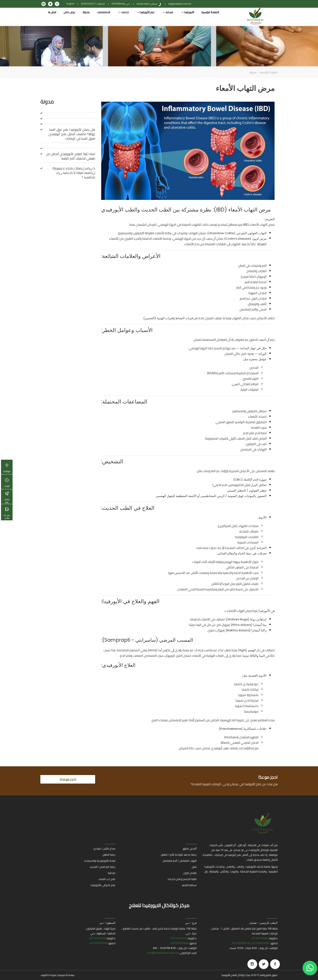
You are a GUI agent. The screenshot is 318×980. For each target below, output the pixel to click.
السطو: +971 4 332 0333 (93, 4)
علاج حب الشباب (107, 879)
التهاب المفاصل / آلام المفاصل (179, 861)
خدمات (124, 12)
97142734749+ (178, 938)
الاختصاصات (104, 12)
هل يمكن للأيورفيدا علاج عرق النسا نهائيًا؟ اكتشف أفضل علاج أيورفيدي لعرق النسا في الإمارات (72, 134)
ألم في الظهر (190, 848)
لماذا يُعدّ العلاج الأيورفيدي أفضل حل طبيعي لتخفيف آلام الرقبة (71, 156)
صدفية (112, 873)
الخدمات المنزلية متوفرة (180, 4)
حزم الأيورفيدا (146, 12)
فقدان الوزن (190, 873)
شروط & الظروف (48, 975)
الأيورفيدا (188, 12)
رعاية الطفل (109, 855)
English (71, 4)
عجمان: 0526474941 (147, 4)
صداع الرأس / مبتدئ (104, 848)
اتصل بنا (52, 12)
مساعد (168, 12)
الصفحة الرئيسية (210, 12)
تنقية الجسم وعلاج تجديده (182, 879)
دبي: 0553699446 (121, 4)
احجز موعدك (68, 779)
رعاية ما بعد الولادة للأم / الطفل (179, 855)
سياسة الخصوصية (66, 975)
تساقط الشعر (189, 885)
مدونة (86, 12)
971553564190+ (241, 943)
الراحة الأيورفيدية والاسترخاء (100, 861)
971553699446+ (179, 943)
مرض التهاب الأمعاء (245, 88)
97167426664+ (259, 938)
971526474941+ (261, 943)
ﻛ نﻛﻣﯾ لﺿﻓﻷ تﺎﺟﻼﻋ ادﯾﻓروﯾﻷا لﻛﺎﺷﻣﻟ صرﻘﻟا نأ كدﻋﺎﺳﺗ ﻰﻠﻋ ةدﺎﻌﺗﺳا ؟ (74, 173)
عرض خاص (69, 12)
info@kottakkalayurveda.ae (162, 953)
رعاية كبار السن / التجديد (103, 867)
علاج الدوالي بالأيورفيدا (103, 885)
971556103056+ (98, 943)
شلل (194, 867)
